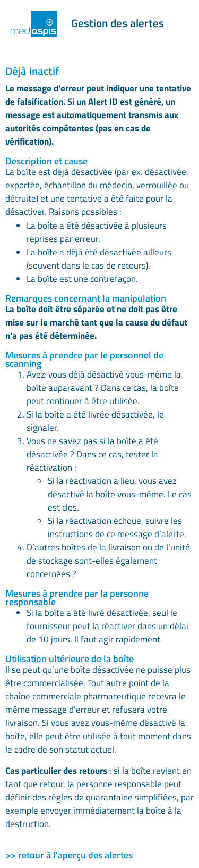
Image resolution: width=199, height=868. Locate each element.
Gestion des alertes (118, 23)
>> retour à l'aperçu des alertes (69, 855)
